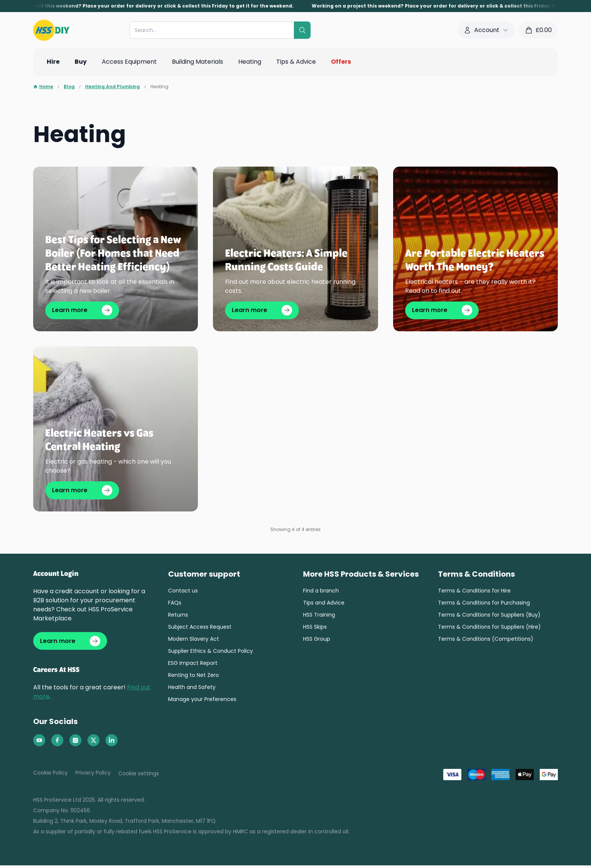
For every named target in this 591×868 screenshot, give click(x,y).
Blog (69, 87)
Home (43, 87)
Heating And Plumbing (113, 87)
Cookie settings (139, 776)
